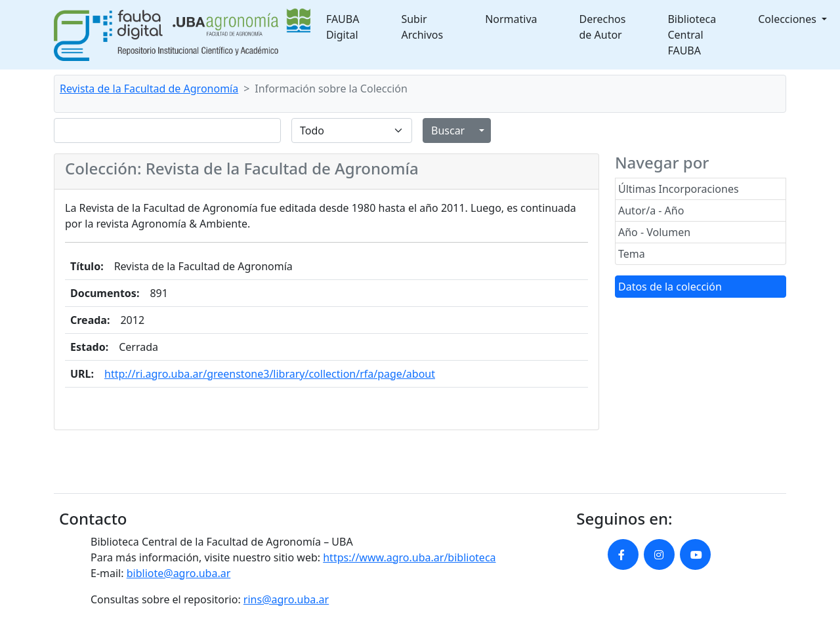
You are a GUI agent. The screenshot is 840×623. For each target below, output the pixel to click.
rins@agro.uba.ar (286, 599)
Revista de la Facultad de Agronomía (149, 89)
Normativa (511, 19)
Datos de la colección (670, 287)
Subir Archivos (422, 27)
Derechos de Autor (603, 27)
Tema (632, 254)
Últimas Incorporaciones (679, 189)
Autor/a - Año (651, 211)
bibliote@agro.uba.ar (179, 573)
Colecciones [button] (788, 19)
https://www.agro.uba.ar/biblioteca (409, 557)
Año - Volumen (654, 232)
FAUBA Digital (343, 27)
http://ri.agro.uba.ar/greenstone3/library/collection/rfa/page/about (270, 374)
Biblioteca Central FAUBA (692, 35)
